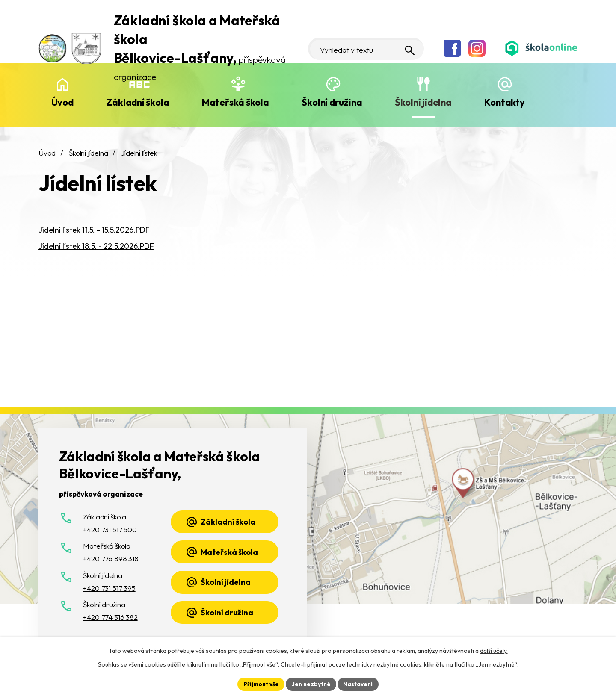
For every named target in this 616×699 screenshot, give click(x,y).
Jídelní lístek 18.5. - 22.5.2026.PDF (96, 246)
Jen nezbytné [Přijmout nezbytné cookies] (311, 684)
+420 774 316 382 (110, 617)
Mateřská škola (235, 102)
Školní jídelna (423, 102)
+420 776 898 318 (111, 559)
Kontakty (504, 102)
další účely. (494, 650)
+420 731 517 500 (110, 529)
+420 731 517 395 (109, 588)
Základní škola (138, 102)
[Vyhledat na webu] (374, 39)
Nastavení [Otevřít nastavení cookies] (360, 684)
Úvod (62, 102)
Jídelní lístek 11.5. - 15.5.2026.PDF (94, 230)
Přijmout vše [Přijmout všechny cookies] (259, 684)
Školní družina (332, 102)
